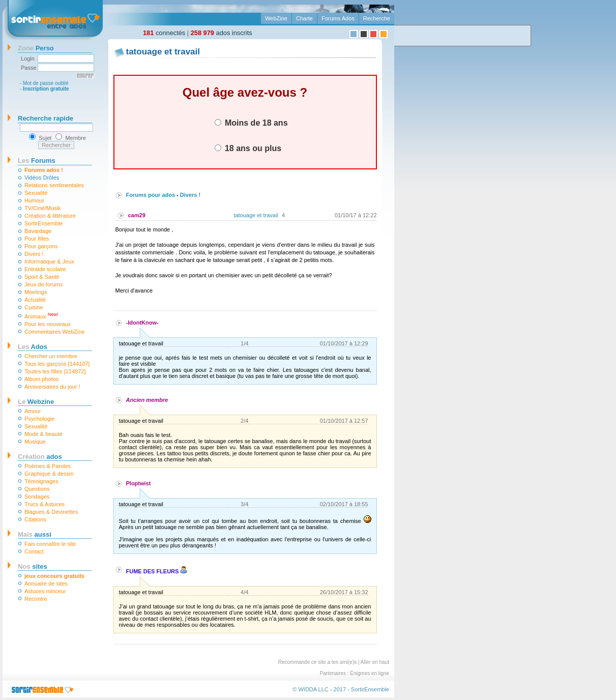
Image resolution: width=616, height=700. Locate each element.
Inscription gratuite (46, 89)
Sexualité (36, 193)
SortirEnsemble (43, 223)
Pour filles (37, 239)
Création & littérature (50, 216)
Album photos (41, 379)
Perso (36, 48)
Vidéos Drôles (42, 178)
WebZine (276, 18)
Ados (33, 347)
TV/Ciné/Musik (43, 208)
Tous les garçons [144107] (57, 364)
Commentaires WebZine (54, 332)
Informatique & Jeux (49, 261)
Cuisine (34, 307)
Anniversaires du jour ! (52, 387)
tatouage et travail (256, 215)
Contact (34, 551)
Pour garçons (41, 246)
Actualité (35, 300)
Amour (33, 411)
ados (40, 457)
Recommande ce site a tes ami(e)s (318, 662)
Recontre (36, 599)
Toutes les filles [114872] (55, 371)
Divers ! (34, 254)
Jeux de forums (43, 284)
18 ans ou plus (248, 148)
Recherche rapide (46, 118)
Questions (37, 489)
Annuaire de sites (46, 584)
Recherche (377, 18)
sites (33, 566)
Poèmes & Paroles (48, 466)
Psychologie (39, 419)
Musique (35, 442)
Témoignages (41, 481)
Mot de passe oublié (46, 83)
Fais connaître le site (50, 544)
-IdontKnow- (142, 323)
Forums (37, 161)
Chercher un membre (51, 356)
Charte (304, 18)
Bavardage (38, 231)
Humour (34, 200)
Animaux (41, 316)
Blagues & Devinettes (51, 512)
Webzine (36, 402)
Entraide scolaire (45, 269)
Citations (35, 519)
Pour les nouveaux (48, 324)
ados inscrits (222, 33)
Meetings (36, 292)
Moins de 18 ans (251, 123)
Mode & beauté (43, 434)
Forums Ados (338, 18)
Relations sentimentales (54, 185)
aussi (35, 534)
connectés (164, 33)
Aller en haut (375, 662)
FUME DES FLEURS (157, 571)
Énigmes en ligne (370, 673)
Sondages (37, 497)
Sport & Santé (42, 277)
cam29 (137, 215)
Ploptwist (139, 483)
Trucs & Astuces (45, 504)
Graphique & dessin (49, 474)
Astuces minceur (45, 591)
